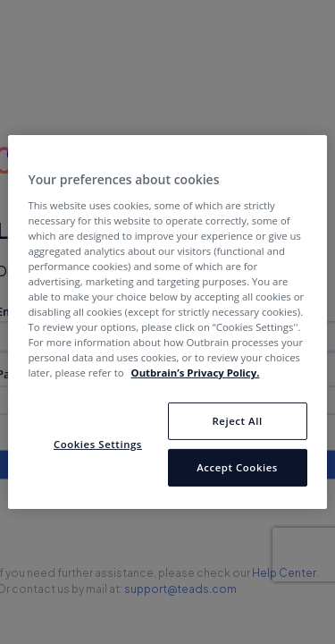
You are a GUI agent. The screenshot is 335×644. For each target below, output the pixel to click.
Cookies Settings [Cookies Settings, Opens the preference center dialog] (98, 444)
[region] (167, 322)
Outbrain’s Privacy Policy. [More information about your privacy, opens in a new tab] (196, 373)
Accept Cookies (237, 467)
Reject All (237, 421)
